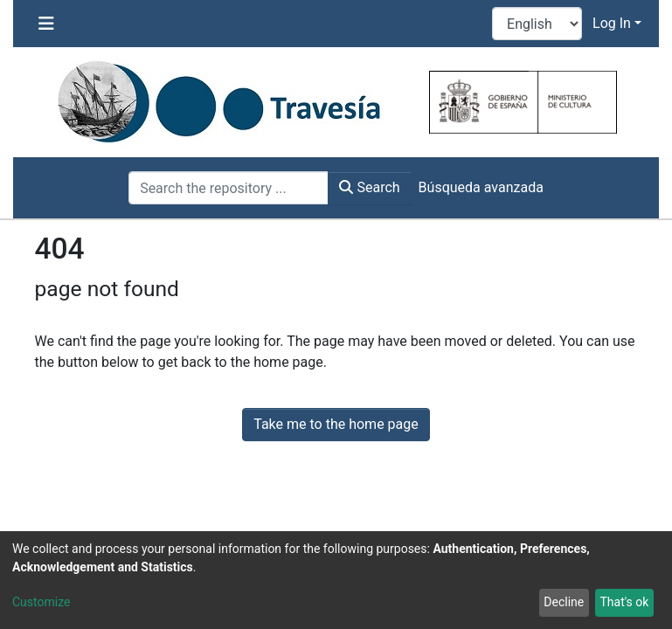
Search (369, 187)
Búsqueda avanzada (481, 187)
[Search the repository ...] (229, 188)
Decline (564, 602)
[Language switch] (537, 24)
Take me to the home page (336, 424)
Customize (41, 602)
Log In (612, 23)
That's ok (624, 602)
